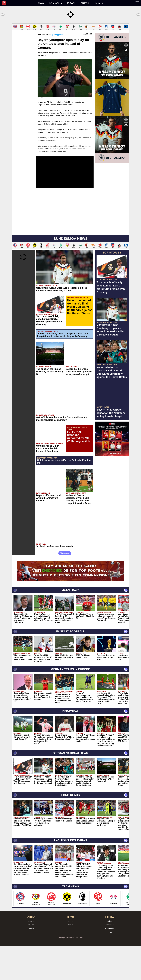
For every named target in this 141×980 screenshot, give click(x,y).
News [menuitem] (41, 3)
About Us (31, 955)
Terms (71, 955)
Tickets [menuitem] (98, 3)
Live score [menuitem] (56, 3)
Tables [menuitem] (71, 3)
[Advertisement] (70, 40)
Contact (31, 959)
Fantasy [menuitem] (84, 3)
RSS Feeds (110, 962)
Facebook (110, 959)
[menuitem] (19, 3)
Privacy (70, 959)
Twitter (110, 955)
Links (110, 966)
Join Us (31, 962)
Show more (65, 587)
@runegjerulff (57, 69)
